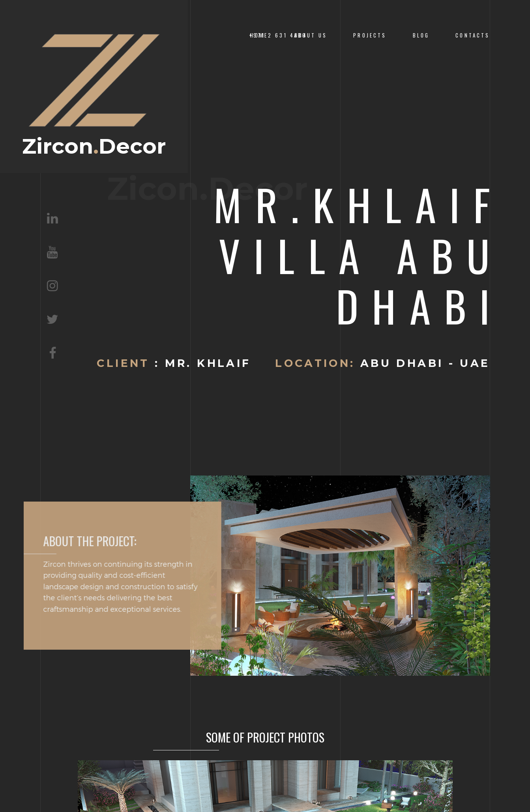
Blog (421, 35)
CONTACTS (473, 35)
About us (311, 35)
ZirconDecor (94, 91)
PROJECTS (370, 35)
